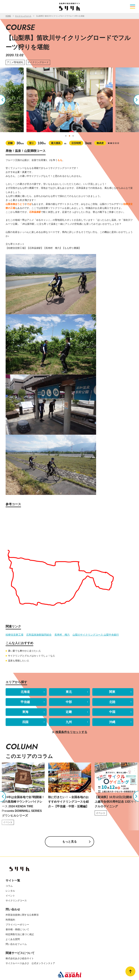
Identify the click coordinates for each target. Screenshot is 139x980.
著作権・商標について (17, 929)
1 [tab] (66, 136)
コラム (9, 886)
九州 (69, 722)
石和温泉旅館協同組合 (39, 635)
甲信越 (25, 702)
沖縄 (112, 722)
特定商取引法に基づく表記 (20, 934)
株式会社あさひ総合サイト (20, 958)
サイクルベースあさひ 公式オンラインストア (30, 963)
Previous (6, 100)
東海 (25, 712)
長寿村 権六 (62, 635)
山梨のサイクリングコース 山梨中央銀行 (96, 635)
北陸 (112, 702)
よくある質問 (13, 939)
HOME (8, 16)
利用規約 (10, 920)
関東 (112, 692)
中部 (69, 702)
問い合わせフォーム (16, 944)
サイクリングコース (23, 16)
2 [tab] (69, 136)
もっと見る (69, 842)
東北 (69, 692)
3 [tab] (73, 136)
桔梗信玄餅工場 (14, 635)
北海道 (25, 692)
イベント (10, 896)
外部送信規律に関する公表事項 (22, 915)
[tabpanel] (70, 100)
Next (133, 100)
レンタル (10, 891)
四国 (25, 722)
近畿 (69, 712)
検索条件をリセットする (69, 732)
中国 (112, 712)
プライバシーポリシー (17, 925)
